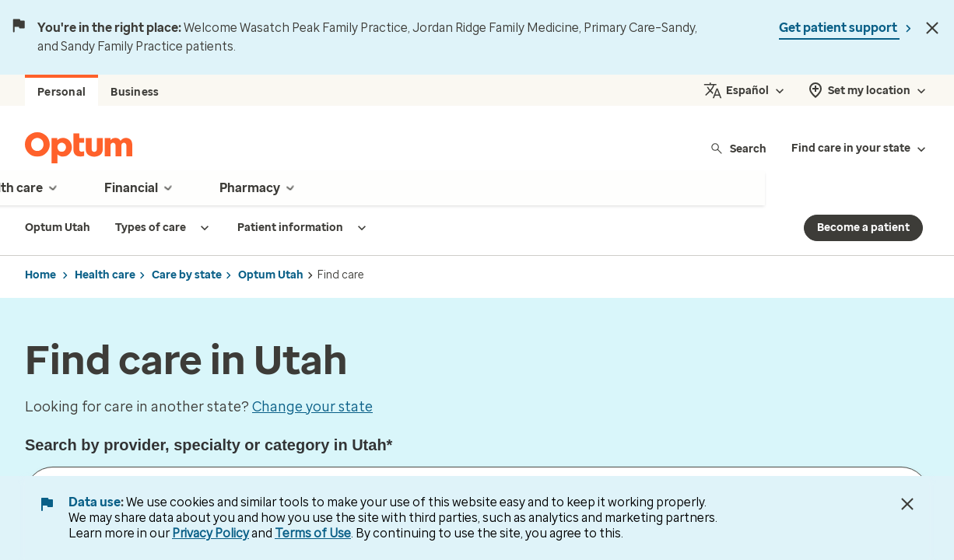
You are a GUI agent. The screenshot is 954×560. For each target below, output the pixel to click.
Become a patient (863, 227)
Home (40, 275)
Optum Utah (271, 275)
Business (135, 92)
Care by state (187, 275)
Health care (105, 275)
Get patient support (839, 28)
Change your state (312, 407)
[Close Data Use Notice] (907, 504)
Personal (61, 92)
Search (738, 148)
